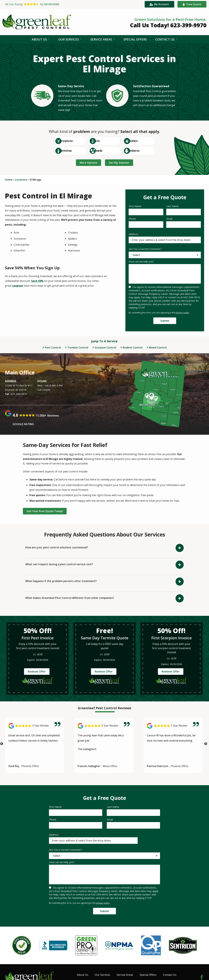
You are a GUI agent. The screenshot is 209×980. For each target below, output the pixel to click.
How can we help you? (141, 261)
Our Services (69, 39)
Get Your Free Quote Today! (46, 511)
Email (169, 219)
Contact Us (165, 39)
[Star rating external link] (56, 4)
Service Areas (102, 39)
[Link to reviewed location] (35, 725)
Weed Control (158, 347)
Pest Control (53, 347)
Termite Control (78, 347)
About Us (40, 39)
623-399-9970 (19, 394)
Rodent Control (133, 347)
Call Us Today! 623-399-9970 (168, 25)
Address (134, 234)
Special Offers (135, 39)
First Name (135, 206)
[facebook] (202, 976)
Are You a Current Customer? (145, 249)
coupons (18, 286)
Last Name (173, 206)
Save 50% (37, 281)
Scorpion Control (105, 347)
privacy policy (183, 312)
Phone (132, 219)
